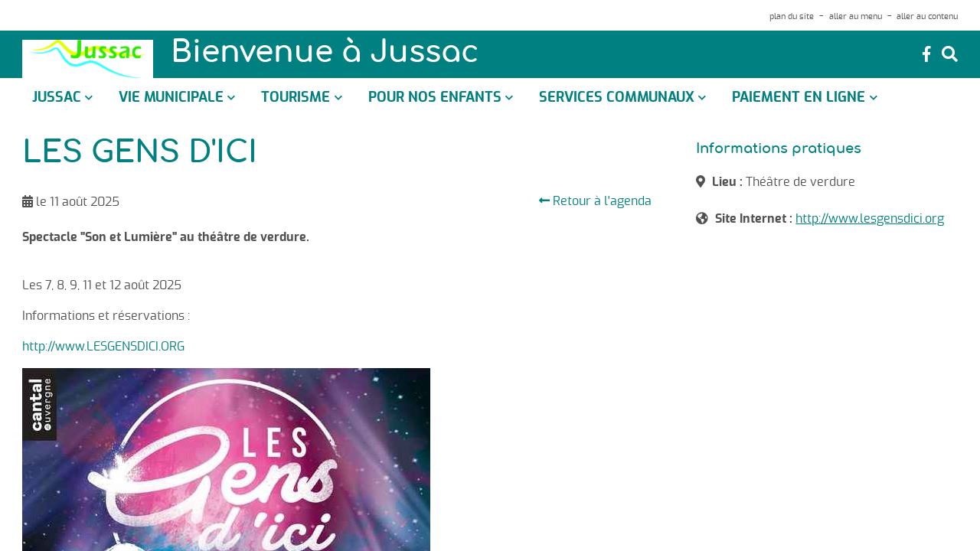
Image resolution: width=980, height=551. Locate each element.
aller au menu (856, 16)
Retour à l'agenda (595, 201)
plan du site (792, 16)
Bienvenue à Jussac (325, 54)
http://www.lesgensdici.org (870, 219)
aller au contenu (927, 16)
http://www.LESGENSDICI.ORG (103, 347)
